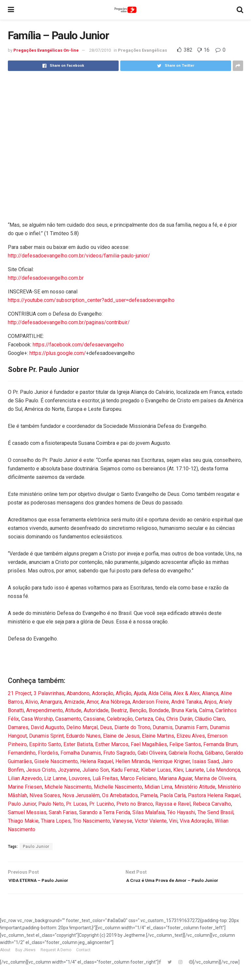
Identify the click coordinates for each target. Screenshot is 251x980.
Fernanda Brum (220, 744)
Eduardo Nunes (83, 736)
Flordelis (48, 753)
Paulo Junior (22, 804)
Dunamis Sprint (46, 736)
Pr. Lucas (76, 804)
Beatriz (119, 710)
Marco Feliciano (138, 778)
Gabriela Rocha (186, 753)
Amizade (74, 702)
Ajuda (140, 693)
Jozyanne (69, 770)
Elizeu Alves (191, 736)
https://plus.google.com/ (58, 353)
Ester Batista (78, 744)
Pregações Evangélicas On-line (46, 50)
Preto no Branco (135, 804)
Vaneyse (122, 821)
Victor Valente (151, 821)
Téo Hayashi (181, 812)
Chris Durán (179, 719)
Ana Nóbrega (115, 702)
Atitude (73, 710)
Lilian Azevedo (25, 778)
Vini (173, 821)
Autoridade (96, 710)
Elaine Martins (158, 736)
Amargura (51, 702)
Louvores (79, 778)
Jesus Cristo (41, 770)
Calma (206, 710)
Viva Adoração (196, 821)
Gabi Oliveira (152, 753)
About (5, 960)
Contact (83, 960)
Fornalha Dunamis (81, 753)
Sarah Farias (63, 812)
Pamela (149, 795)
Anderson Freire (151, 702)
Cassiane (94, 719)
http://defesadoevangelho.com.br (46, 278)
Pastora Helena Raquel (214, 795)
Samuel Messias (27, 812)
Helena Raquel (97, 761)
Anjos (210, 702)
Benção (138, 710)
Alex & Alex (187, 693)
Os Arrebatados (120, 795)
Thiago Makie (23, 821)
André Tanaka (186, 702)
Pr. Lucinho (102, 804)
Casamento (68, 719)
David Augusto (47, 727)
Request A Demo (56, 960)
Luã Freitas (105, 778)
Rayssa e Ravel (173, 804)
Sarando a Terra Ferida (105, 812)
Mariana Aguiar (176, 778)
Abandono (78, 693)
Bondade (159, 710)
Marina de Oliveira (215, 778)
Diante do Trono (132, 727)
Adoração (103, 693)
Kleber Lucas (156, 770)
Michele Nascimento (68, 787)
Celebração (120, 719)
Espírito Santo (45, 744)
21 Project (20, 693)
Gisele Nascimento (56, 761)
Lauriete (195, 770)
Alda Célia (160, 693)
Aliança (210, 693)
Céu (160, 719)
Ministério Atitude (195, 787)
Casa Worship (37, 719)
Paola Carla (173, 795)
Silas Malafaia (149, 812)
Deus (106, 727)
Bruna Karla (184, 710)
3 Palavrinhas (49, 693)
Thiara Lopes (56, 821)
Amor (92, 702)
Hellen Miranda (133, 761)
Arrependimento (44, 710)
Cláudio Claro (210, 719)
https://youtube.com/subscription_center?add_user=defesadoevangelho (91, 300)
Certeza (144, 719)
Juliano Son (96, 770)
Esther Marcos (112, 744)
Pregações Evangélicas (142, 50)
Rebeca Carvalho (212, 804)
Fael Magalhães (149, 744)
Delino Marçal (82, 727)
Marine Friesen (25, 787)
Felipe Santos (185, 744)
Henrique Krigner (171, 761)
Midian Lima (158, 787)
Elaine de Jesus (121, 736)
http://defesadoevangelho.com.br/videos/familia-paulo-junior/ (79, 256)
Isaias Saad (206, 761)
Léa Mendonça (223, 770)
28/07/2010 (100, 50)
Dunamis (163, 727)
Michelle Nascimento (118, 787)
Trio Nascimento (92, 821)
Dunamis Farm (191, 727)
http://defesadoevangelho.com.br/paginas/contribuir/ (69, 322)
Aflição (124, 693)
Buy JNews (25, 960)
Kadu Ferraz (125, 770)
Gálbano (214, 753)
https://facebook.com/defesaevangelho (78, 345)
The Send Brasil (215, 812)
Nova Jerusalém (81, 795)
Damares (18, 727)
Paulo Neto (51, 804)
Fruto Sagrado (119, 753)
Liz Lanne (55, 778)
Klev (178, 770)
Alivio (32, 702)
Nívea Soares (45, 795)
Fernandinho (22, 753)
